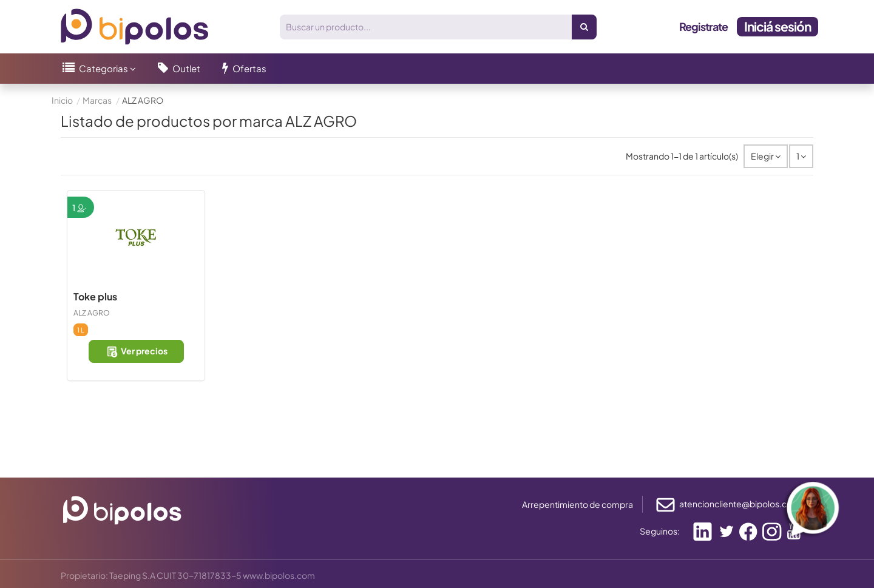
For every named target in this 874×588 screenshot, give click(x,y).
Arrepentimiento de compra (578, 504)
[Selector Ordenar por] (766, 156)
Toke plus (95, 296)
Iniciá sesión (777, 26)
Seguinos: (660, 531)
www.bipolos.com (279, 575)
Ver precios (136, 351)
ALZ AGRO (92, 313)
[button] (99, 69)
